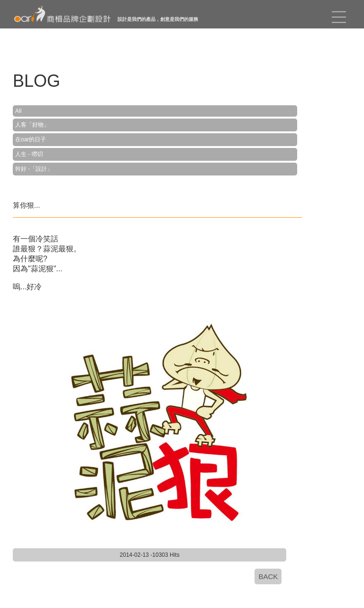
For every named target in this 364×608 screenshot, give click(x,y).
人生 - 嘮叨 (29, 154)
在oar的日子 (31, 139)
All (18, 111)
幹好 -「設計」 (34, 169)
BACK (268, 576)
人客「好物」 (32, 125)
